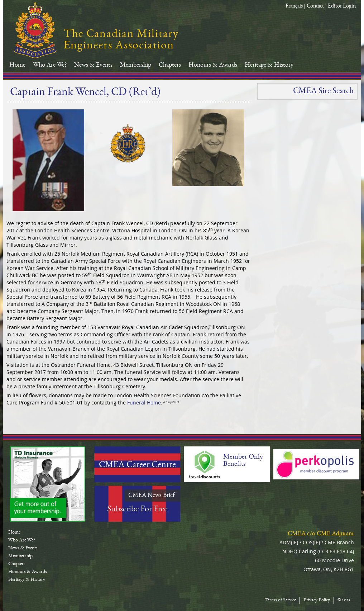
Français (294, 6)
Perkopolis (316, 464)
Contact (315, 6)
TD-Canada (48, 484)
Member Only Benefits (243, 461)
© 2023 (344, 600)
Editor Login (342, 6)
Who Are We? (50, 65)
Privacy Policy (317, 600)
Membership (136, 65)
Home (17, 65)
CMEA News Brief (152, 496)
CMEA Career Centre (137, 465)
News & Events (93, 65)
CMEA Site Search (323, 91)
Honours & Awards (213, 65)
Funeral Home (144, 402)
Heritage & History (269, 65)
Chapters (170, 65)
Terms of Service (281, 600)
